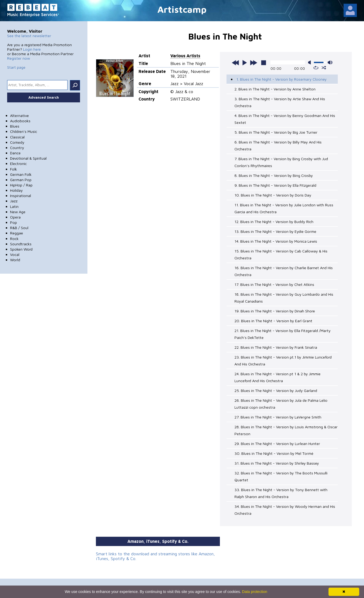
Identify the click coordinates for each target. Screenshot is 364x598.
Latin (14, 206)
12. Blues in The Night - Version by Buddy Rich (274, 222)
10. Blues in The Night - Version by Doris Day (273, 195)
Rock (14, 239)
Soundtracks (21, 244)
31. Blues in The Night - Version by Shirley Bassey (277, 463)
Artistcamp (182, 9)
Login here (32, 49)
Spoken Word (21, 249)
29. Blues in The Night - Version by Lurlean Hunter (277, 444)
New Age (18, 212)
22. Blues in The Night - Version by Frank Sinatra (276, 347)
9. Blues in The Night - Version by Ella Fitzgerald (275, 185)
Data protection (255, 592)
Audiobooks (20, 121)
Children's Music (24, 131)
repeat (316, 68)
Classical (17, 137)
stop (264, 63)
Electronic (18, 163)
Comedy (17, 142)
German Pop (21, 180)
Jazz (14, 201)
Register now (19, 58)
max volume (330, 62)
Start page (16, 67)
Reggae (17, 233)
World (15, 260)
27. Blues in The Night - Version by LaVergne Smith (278, 417)
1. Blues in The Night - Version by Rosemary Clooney (281, 79)
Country (17, 148)
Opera (15, 217)
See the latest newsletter (29, 36)
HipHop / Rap (21, 185)
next (254, 63)
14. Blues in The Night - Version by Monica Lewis (276, 241)
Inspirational (21, 196)
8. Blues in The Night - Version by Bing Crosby (274, 175)
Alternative (19, 115)
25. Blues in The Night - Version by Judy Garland (276, 390)
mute (310, 62)
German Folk (21, 174)
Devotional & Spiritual (28, 158)
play (245, 63)
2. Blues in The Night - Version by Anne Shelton (275, 89)
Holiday (16, 190)
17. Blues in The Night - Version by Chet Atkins (274, 284)
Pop (14, 222)
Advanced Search (44, 97)
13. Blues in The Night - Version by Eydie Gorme (275, 231)
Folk (14, 169)
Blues (15, 126)
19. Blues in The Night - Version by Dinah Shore (275, 311)
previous (236, 63)
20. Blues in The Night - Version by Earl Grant (273, 321)
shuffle (324, 68)
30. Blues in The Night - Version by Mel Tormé (274, 453)
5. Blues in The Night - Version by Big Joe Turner (276, 132)
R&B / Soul (19, 228)
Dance (15, 153)
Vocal (15, 254)
